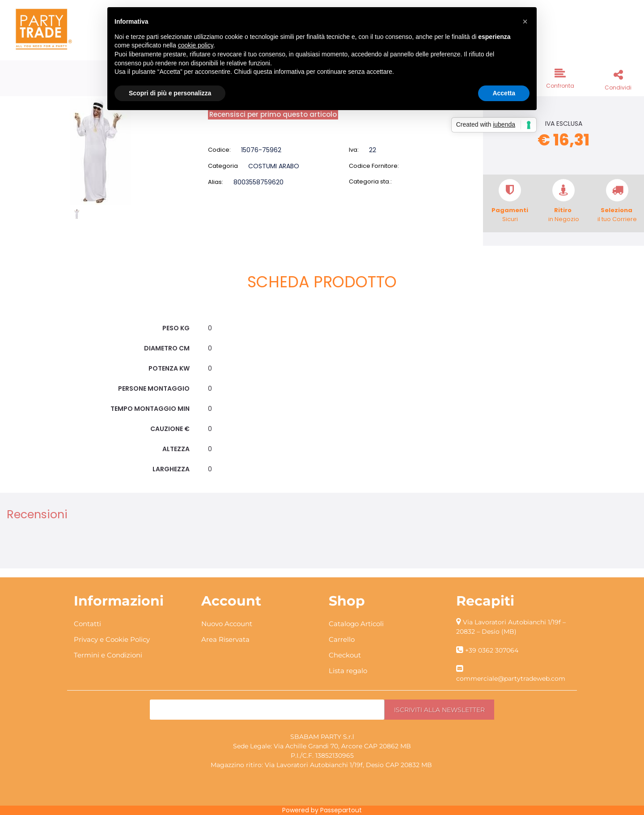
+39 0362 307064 (492, 650)
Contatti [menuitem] (87, 624)
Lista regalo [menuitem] (348, 671)
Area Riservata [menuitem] (225, 639)
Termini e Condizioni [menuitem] (108, 655)
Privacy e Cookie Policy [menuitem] (112, 639)
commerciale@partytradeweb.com (511, 678)
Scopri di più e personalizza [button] (170, 93)
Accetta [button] (504, 93)
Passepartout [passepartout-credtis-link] (341, 810)
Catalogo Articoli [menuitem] (356, 624)
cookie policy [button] (196, 45)
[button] (101, 151)
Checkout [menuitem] (345, 655)
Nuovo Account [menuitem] (227, 624)
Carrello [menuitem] (342, 639)
